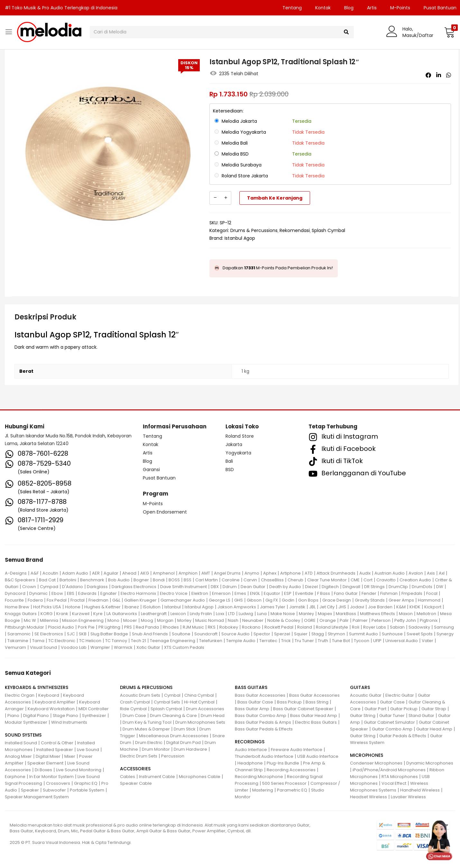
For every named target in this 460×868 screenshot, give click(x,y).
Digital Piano (36, 716)
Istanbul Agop (240, 238)
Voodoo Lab (74, 647)
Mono (113, 620)
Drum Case (134, 716)
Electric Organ (20, 695)
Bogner (141, 580)
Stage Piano (65, 716)
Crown (29, 587)
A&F (35, 573)
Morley (184, 620)
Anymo (252, 573)
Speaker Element (45, 763)
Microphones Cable (200, 777)
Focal (432, 593)
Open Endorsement (165, 512)
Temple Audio (241, 641)
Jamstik (297, 607)
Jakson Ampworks (237, 607)
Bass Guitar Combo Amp (261, 716)
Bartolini (68, 580)
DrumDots (422, 587)
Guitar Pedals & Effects (403, 736)
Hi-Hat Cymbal (199, 702)
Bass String (317, 702)
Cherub (295, 580)
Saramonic (19, 634)
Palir (344, 620)
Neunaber (253, 620)
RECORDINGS (250, 742)
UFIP (377, 641)
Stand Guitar (421, 716)
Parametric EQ (292, 790)
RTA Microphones (400, 777)
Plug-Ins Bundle (283, 763)
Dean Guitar (253, 587)
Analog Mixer (18, 756)
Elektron (200, 593)
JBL (312, 607)
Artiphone (290, 573)
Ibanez (132, 607)
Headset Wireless (368, 797)
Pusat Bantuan (159, 478)
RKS (212, 627)
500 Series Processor (284, 783)
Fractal (78, 600)
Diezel (311, 587)
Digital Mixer (48, 756)
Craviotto (386, 580)
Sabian (397, 627)
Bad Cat (47, 580)
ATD (309, 573)
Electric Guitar (400, 695)
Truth (323, 641)
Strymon (336, 634)
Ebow (57, 593)
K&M (401, 607)
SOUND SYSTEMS (23, 735)
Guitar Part (375, 709)
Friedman (98, 600)
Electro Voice (174, 593)
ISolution (152, 607)
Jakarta (234, 444)
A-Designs (16, 573)
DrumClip (398, 587)
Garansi (151, 470)
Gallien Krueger (140, 600)
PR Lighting (109, 627)
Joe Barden (380, 607)
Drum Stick (185, 729)
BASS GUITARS (251, 687)
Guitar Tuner (392, 716)
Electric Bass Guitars (316, 722)
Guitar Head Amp (434, 729)
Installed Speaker (55, 750)
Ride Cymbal (133, 709)
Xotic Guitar (148, 647)
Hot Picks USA (47, 607)
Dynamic (38, 593)
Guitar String (363, 716)
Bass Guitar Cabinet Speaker (303, 709)
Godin (288, 600)
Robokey (229, 627)
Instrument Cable (157, 777)
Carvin (250, 580)
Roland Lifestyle (332, 627)
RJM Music (193, 627)
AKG (145, 573)
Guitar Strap (434, 709)
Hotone (73, 607)
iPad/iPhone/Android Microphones (389, 770)
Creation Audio (415, 580)
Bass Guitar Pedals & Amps (263, 722)
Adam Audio (75, 573)
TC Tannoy (116, 641)
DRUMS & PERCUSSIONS (146, 687)
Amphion (188, 573)
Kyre (98, 614)
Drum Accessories (205, 709)
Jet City (327, 607)
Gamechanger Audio (183, 600)
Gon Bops (308, 600)
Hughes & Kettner (102, 607)
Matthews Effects (377, 614)
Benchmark (92, 580)
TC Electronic (62, 641)
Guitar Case (392, 702)
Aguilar (111, 573)
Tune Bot (341, 641)
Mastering (263, 790)
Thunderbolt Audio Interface (264, 756)
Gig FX (272, 600)
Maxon (406, 614)
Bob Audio (119, 580)
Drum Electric (149, 743)
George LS (220, 600)
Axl (442, 573)
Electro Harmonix (138, 593)
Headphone (250, 763)
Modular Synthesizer (26, 722)
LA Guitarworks (122, 614)
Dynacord (15, 593)
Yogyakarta (238, 453)
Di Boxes (43, 770)
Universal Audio (402, 641)
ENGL (255, 593)
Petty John (405, 620)
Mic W (30, 620)
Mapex (325, 614)
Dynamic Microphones (430, 763)
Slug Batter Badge (109, 634)
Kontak (323, 8)
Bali (229, 461)
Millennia (49, 620)
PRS (128, 627)
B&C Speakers (20, 580)
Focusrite (14, 600)
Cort (368, 580)
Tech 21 (138, 641)
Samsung (444, 627)
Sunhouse (392, 634)
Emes (240, 593)
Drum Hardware (190, 749)
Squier (301, 634)
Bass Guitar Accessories (260, 695)
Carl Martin (207, 580)
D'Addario (73, 587)
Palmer (360, 620)
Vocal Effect (394, 783)
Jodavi (357, 607)
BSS (188, 580)
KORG (46, 614)
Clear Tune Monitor (327, 580)
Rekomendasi (295, 230)
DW (440, 587)
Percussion (173, 756)
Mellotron (426, 614)
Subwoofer (54, 790)
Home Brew (17, 607)
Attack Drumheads (336, 573)
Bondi (159, 580)
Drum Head (213, 716)
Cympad (49, 587)
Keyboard (49, 695)
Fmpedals (412, 593)
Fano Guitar (346, 593)
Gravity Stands (370, 600)
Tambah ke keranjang (275, 198)
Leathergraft (154, 614)
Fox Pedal (57, 600)
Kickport (433, 607)
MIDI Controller (94, 709)
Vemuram (15, 647)
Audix (365, 573)
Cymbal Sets (167, 702)
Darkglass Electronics (134, 587)
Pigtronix (429, 620)
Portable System (87, 790)
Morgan (165, 620)
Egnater (109, 593)
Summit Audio (363, 634)
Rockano (251, 627)
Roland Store (240, 436)
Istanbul (173, 607)
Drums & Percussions (254, 230)
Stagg (318, 634)
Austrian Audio (390, 573)
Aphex (270, 573)
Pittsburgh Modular (24, 627)
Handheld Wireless (420, 790)
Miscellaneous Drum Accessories (174, 736)
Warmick (123, 647)
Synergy (445, 634)
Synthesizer (94, 716)
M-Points (400, 8)
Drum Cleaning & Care (173, 716)
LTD (231, 614)
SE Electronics (49, 634)
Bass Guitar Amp (252, 709)
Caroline (231, 580)
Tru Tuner (304, 641)
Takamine (18, 641)
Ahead (129, 573)
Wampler (100, 647)
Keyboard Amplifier (55, 702)
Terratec (268, 641)
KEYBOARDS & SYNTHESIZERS (37, 687)
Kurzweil (81, 614)
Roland (305, 627)
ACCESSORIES (135, 769)
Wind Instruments (69, 722)
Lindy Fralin (201, 614)
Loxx (220, 614)
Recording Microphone (259, 777)
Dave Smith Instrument (184, 587)
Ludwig (246, 614)
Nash (233, 620)
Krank (62, 614)
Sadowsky (419, 627)
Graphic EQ (86, 783)
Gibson (254, 600)
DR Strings (374, 587)
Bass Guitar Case (255, 702)
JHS (342, 607)
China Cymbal (199, 695)
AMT (206, 573)
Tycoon (362, 641)
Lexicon (178, 614)
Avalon (416, 573)
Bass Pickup (289, 702)
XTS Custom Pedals (184, 647)
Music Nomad (210, 620)
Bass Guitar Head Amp (314, 716)
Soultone (181, 634)
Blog (349, 8)
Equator (272, 593)
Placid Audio (61, 627)
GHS (239, 600)
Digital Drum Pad (184, 743)
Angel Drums (227, 573)
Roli (356, 627)
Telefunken (211, 641)
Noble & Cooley (284, 620)
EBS (71, 593)
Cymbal (172, 695)
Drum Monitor (156, 749)
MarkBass (346, 614)
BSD (230, 470)
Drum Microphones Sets (200, 722)
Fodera (35, 600)
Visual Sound (43, 647)
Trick (286, 641)
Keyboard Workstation (51, 709)
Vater (428, 641)
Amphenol (164, 573)
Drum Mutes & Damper (146, 729)
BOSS (174, 580)
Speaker (30, 790)
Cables (128, 777)
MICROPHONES (367, 755)
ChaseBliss (272, 580)
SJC (71, 634)
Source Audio (235, 634)
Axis (431, 573)
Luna (262, 614)
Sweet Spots (420, 634)
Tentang (292, 8)
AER (96, 573)
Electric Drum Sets (139, 756)
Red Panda (147, 627)
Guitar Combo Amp (392, 729)
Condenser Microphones (376, 763)
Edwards (87, 593)
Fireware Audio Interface (297, 750)
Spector (262, 634)
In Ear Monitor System (51, 777)
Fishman (389, 593)
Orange (328, 620)
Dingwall (351, 587)
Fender (369, 593)
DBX (215, 587)
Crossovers (58, 783)
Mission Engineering (83, 620)
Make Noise (283, 614)
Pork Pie (86, 627)
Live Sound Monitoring (79, 770)
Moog (147, 620)
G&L (116, 600)
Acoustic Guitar (366, 695)
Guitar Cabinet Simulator (389, 722)
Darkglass (97, 587)
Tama (38, 641)
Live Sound (88, 750)
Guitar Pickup (404, 709)
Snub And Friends (150, 634)
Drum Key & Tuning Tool (147, 722)
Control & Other (57, 743)
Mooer (130, 620)
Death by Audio (285, 587)
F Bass (324, 593)
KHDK (415, 607)
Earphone (15, 777)
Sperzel (282, 634)
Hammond (429, 600)
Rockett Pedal (279, 627)
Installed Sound (21, 743)
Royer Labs (375, 627)
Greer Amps (401, 600)
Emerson (221, 593)
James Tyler (273, 607)
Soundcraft (206, 634)
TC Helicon (90, 641)
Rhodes (171, 627)
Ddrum (230, 587)
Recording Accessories (291, 770)
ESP (288, 593)
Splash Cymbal (328, 230)
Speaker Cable (136, 783)
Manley (306, 614)
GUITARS (360, 687)
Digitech (330, 587)
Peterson (381, 620)
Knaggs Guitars (21, 614)
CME (355, 580)
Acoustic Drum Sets (140, 695)
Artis (372, 8)
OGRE (310, 620)
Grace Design (337, 600)
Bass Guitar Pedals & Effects (264, 729)
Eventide (304, 593)
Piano (13, 716)
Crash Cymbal (135, 702)
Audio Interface (251, 750)
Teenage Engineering (173, 641)
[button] (450, 32)
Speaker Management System (37, 797)
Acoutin (50, 573)
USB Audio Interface (318, 756)
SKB (83, 634)
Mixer (70, 756)
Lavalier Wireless (408, 797)
